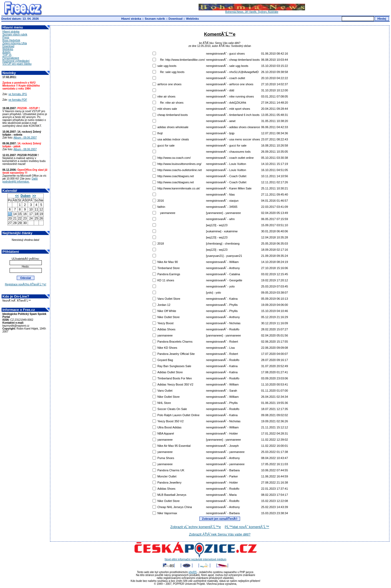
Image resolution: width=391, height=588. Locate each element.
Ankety (7, 52)
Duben (25, 196)
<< (17, 196)
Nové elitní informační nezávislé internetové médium (196, 558)
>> (34, 196)
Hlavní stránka (131, 19)
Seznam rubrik (155, 19)
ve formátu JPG (18, 94)
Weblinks (192, 19)
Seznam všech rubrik (15, 35)
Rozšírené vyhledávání (16, 61)
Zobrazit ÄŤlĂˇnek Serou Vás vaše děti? (220, 534)
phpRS (193, 572)
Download (176, 19)
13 (10, 214)
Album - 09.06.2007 (25, 138)
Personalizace (11, 58)
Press (6, 37)
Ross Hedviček (11, 40)
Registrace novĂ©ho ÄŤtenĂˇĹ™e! (25, 284)
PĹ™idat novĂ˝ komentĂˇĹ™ (247, 527)
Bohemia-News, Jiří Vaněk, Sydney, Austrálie (252, 11)
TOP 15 (7, 55)
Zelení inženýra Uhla (15, 43)
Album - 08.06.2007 (25, 149)
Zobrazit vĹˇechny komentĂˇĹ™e (196, 527)
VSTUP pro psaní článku (17, 64)
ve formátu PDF (18, 100)
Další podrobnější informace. (20, 180)
